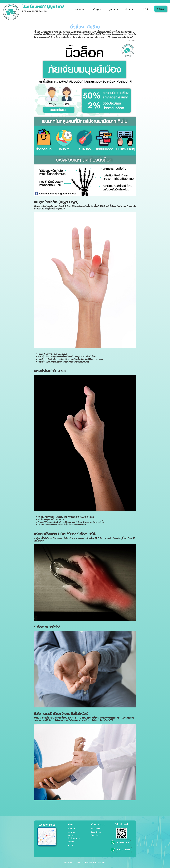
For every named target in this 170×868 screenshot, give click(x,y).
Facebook (95, 829)
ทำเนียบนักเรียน (74, 838)
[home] (34, 12)
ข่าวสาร (130, 9)
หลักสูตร (96, 9)
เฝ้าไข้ (145, 9)
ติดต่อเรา (161, 9)
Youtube (95, 835)
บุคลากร (113, 9)
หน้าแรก (79, 9)
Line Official (96, 832)
